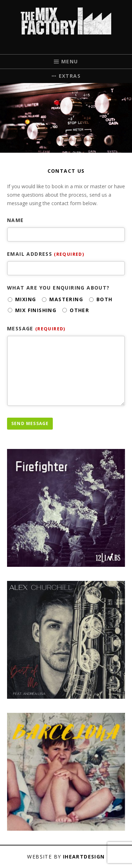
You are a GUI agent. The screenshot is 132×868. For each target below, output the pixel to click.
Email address (46, 254)
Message (36, 328)
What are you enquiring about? (58, 288)
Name (15, 220)
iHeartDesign (84, 857)
